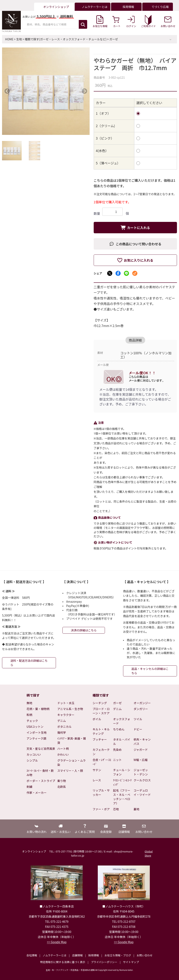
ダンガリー (141, 709)
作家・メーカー (37, 793)
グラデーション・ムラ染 (72, 763)
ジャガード (141, 750)
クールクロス (142, 780)
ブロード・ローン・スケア (101, 711)
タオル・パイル (122, 742)
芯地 (116, 809)
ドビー (138, 729)
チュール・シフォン (122, 772)
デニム (62, 721)
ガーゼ (114, 39)
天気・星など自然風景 (41, 749)
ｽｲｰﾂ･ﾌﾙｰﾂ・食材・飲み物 (40, 773)
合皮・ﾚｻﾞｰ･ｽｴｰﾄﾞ (102, 762)
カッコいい (34, 754)
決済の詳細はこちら (84, 630)
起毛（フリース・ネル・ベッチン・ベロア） (122, 797)
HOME (9, 39)
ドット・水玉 (66, 703)
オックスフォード (122, 721)
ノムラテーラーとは (54, 955)
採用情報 (93, 955)
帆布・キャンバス (142, 742)
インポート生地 (37, 732)
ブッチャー (100, 739)
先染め (117, 750)
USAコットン (35, 727)
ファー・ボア (101, 809)
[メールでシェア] (135, 273)
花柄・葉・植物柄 (38, 709)
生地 (19, 39)
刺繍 (29, 787)
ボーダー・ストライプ (41, 781)
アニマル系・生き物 (70, 709)
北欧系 (62, 787)
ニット (117, 760)
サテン (97, 770)
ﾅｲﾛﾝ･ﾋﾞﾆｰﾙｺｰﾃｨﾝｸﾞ (122, 782)
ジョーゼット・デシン (141, 772)
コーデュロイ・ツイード (142, 792)
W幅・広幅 (141, 760)
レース (97, 780)
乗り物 (62, 781)
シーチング (100, 703)
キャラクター (66, 715)
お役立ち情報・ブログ (118, 955)
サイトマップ (131, 962)
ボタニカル (64, 727)
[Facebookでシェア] (118, 273)
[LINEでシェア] (126, 273)
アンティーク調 (36, 738)
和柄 (29, 715)
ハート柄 (63, 749)
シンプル (32, 760)
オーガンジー (142, 703)
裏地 (137, 809)
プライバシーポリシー (104, 962)
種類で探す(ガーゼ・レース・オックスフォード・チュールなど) (66, 39)
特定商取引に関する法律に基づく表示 (63, 962)
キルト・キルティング (101, 731)
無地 (29, 703)
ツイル (138, 719)
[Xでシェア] (110, 273)
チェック (32, 721)
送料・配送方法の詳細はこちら (29, 663)
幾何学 (62, 732)
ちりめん (119, 729)
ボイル (97, 719)
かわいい (63, 754)
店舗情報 (77, 955)
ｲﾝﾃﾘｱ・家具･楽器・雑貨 (72, 741)
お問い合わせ (145, 955)
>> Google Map (57, 942)
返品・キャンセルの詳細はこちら (150, 671)
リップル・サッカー (101, 792)
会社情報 (32, 955)
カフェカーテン (101, 752)
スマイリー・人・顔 (70, 771)
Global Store (149, 853)
